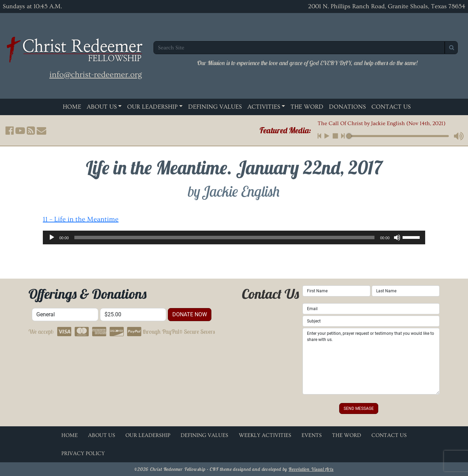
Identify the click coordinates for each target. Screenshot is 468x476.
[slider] (225, 237)
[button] (10, 131)
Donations (347, 107)
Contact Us (391, 107)
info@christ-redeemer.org (96, 75)
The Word (307, 107)
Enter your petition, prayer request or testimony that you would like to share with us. (371, 361)
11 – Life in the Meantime (81, 219)
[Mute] (397, 237)
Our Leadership (152, 107)
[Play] (52, 237)
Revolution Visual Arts (311, 469)
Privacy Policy (83, 453)
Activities (264, 107)
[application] (234, 237)
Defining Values (215, 107)
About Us (102, 107)
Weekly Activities (265, 435)
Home (72, 107)
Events (312, 435)
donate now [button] (190, 314)
